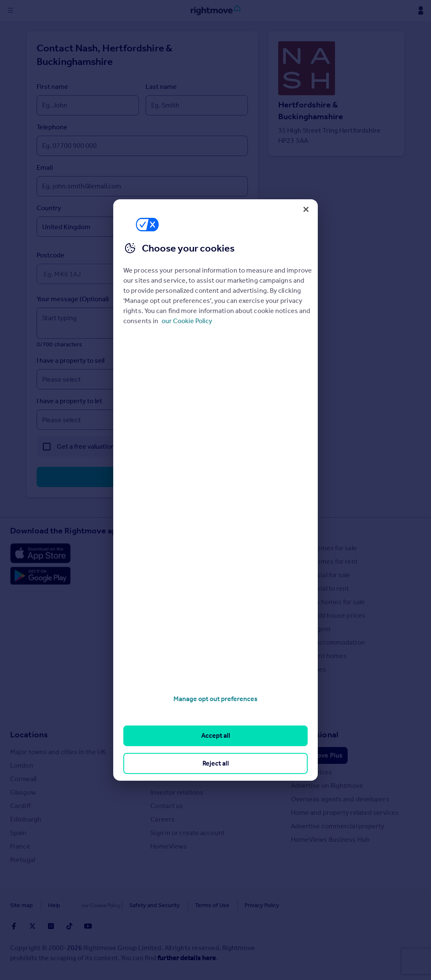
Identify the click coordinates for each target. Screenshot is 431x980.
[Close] (306, 209)
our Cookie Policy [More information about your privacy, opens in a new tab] (187, 321)
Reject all (216, 763)
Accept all (216, 735)
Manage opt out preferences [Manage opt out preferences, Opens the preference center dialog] (215, 699)
